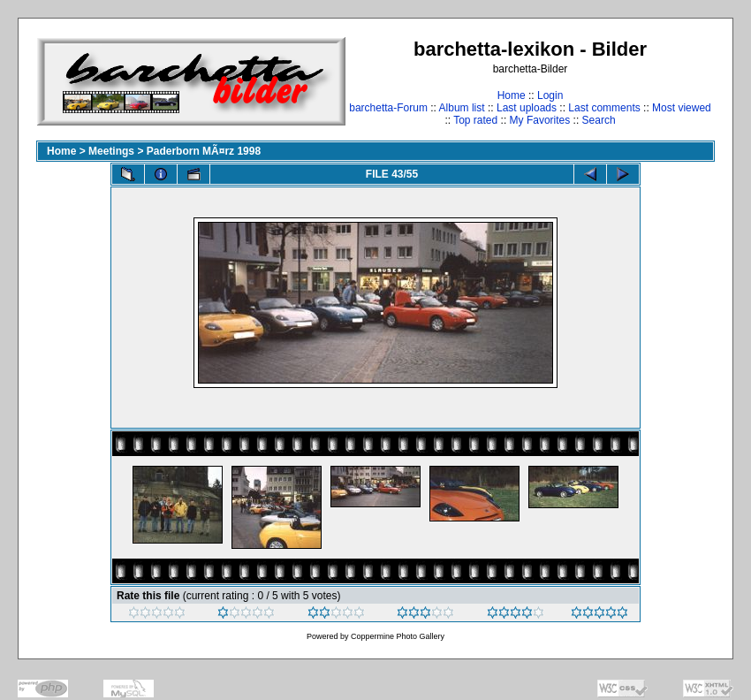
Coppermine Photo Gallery (398, 636)
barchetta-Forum (388, 108)
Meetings (111, 151)
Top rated (475, 120)
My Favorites (540, 120)
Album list (462, 108)
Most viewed (682, 108)
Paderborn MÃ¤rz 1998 (204, 151)
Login (550, 95)
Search (599, 120)
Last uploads (527, 108)
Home (512, 95)
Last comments (604, 108)
